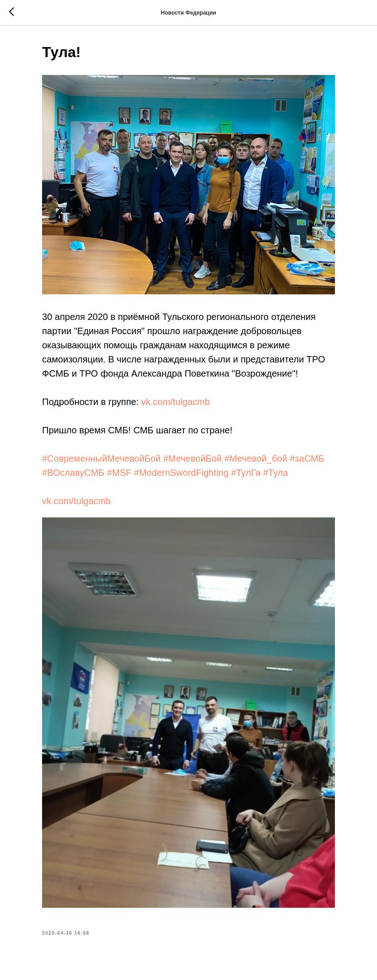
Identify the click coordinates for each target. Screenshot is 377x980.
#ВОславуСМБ (73, 473)
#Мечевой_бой (256, 458)
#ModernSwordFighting (181, 473)
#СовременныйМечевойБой (101, 458)
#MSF (119, 473)
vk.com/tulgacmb (176, 402)
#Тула (276, 473)
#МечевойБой (193, 458)
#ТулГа (246, 473)
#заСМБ (307, 458)
